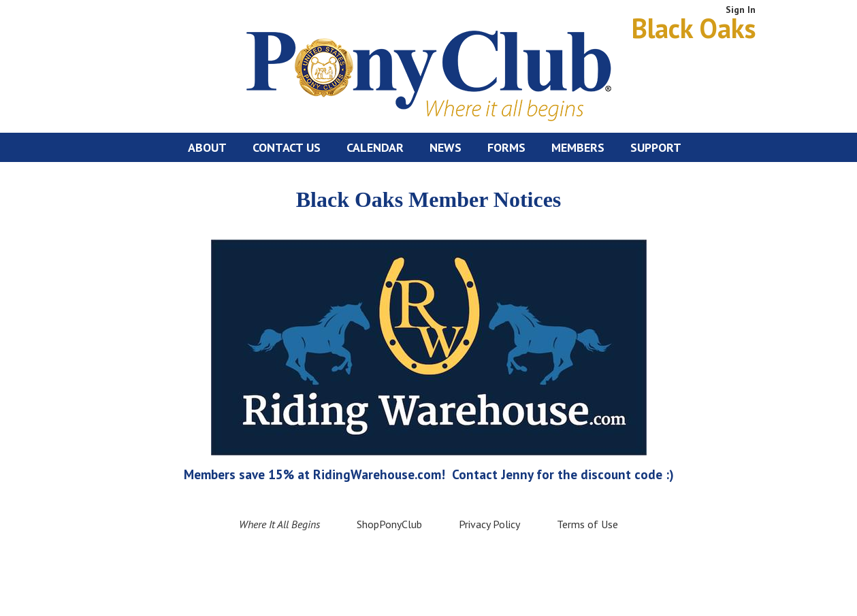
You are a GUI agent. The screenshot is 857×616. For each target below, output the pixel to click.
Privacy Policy (489, 524)
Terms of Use (587, 524)
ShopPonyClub (389, 524)
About (207, 147)
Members (578, 147)
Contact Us (287, 147)
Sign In (741, 10)
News (446, 147)
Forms (506, 147)
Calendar (375, 147)
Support (656, 147)
